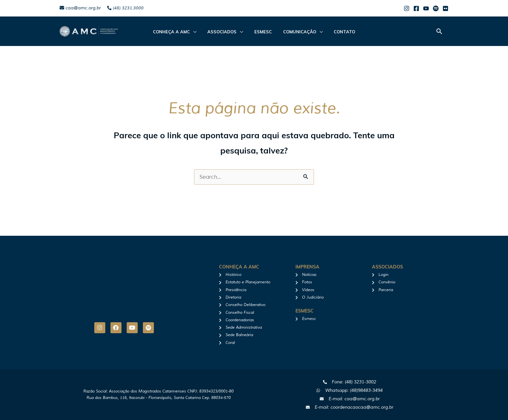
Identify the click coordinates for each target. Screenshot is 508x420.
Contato (338, 32)
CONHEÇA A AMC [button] (178, 32)
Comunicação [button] (296, 32)
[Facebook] (416, 8)
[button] (439, 31)
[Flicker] (445, 8)
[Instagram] (407, 8)
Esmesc (263, 32)
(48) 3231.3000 (125, 8)
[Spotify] (436, 8)
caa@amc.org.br (80, 8)
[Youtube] (426, 8)
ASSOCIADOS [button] (225, 32)
